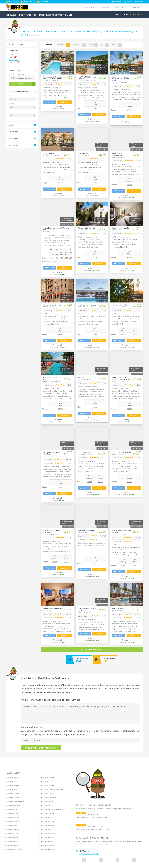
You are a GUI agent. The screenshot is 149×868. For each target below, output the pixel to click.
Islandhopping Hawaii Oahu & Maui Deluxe (56, 229)
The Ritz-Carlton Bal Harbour (52, 531)
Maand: (11, 96)
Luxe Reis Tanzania (13, 842)
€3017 (129, 110)
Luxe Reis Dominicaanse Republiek (53, 789)
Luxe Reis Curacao (47, 785)
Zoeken (20, 84)
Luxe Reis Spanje (12, 837)
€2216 (129, 482)
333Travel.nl (57, 272)
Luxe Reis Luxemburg (48, 813)
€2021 (95, 563)
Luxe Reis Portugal (13, 834)
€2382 (89, 482)
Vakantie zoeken (15, 70)
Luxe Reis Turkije (12, 846)
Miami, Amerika (83, 532)
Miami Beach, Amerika (85, 454)
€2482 (95, 108)
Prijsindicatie (13, 112)
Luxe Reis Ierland (47, 801)
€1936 (95, 257)
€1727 (60, 334)
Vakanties (125, 15)
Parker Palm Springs (86, 228)
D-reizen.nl (57, 107)
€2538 (129, 409)
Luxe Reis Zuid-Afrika (14, 850)
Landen (12, 125)
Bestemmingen (134, 7)
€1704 (95, 183)
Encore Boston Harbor (53, 609)
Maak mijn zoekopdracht (41, 748)
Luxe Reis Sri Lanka (48, 837)
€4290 (135, 334)
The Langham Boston (52, 305)
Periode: (12, 104)
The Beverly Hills (120, 305)
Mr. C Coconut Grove (87, 305)
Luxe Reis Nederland (48, 825)
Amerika (46, 232)
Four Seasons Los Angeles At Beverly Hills (120, 79)
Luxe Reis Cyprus (12, 789)
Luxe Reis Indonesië (13, 805)
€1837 (129, 185)
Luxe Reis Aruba (12, 781)
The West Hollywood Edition (87, 78)
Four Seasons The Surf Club (87, 609)
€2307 (101, 482)
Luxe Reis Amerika (47, 777)
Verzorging (13, 138)
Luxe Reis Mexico (12, 825)
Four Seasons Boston (121, 228)
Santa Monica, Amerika (51, 81)
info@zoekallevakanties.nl (88, 854)
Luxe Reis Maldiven (13, 817)
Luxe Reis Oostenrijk (13, 829)
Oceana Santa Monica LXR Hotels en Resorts (53, 78)
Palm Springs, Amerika (85, 230)
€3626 (95, 407)
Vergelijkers (106, 7)
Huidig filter (14, 51)
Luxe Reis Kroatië (12, 813)
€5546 (55, 562)
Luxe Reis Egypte (47, 793)
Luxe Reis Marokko (13, 821)
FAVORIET (50, 102)
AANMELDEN (138, 2)
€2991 (60, 409)
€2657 (135, 565)
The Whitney (83, 153)
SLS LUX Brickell (119, 609)
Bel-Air (81, 377)
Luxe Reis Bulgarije (13, 785)
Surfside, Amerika (84, 612)
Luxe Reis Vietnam (47, 846)
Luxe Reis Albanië (12, 777)
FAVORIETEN (117, 2)
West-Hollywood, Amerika (87, 81)
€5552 (66, 562)
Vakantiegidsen (90, 7)
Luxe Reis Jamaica (12, 809)
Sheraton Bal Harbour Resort (122, 531)
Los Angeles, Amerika (119, 82)
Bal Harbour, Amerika (51, 534)
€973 (51, 258)
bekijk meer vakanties (92, 649)
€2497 (60, 487)
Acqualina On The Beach (51, 378)
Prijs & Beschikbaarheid (18, 91)
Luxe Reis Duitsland (13, 793)
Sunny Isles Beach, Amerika (53, 381)
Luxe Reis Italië (46, 805)
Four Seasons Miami (86, 530)
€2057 (129, 257)
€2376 (60, 183)
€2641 (124, 565)
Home (117, 15)
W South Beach (84, 452)
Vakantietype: (15, 60)
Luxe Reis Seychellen (48, 834)
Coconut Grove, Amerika (86, 307)
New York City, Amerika (51, 456)
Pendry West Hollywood (118, 154)
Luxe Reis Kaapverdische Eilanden (53, 809)
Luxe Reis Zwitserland (49, 850)
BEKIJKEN (65, 102)
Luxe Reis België (47, 781)
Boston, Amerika (83, 155)
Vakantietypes (14, 132)
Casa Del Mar (49, 153)
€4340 (124, 334)
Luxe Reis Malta (47, 817)
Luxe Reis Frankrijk (13, 797)
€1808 (95, 334)
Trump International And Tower (52, 453)
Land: (11, 55)
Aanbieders (120, 7)
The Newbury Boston (121, 452)
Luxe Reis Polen (47, 829)
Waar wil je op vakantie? (17, 75)
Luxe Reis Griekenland (49, 797)
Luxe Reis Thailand (48, 842)
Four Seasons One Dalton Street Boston (121, 378)
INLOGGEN (127, 2)
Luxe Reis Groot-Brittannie (15, 801)
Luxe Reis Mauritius (48, 821)
